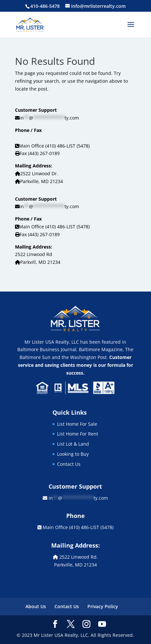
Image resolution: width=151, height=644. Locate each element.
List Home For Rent (78, 434)
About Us (36, 606)
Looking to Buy (73, 454)
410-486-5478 (45, 6)
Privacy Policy (103, 606)
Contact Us (69, 464)
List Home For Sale (77, 424)
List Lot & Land (73, 444)
